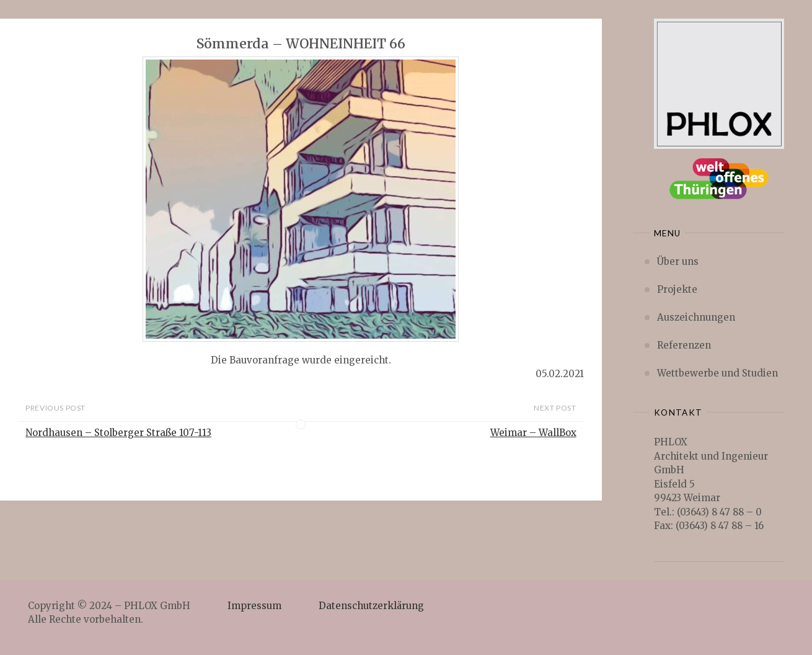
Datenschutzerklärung (371, 606)
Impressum (254, 606)
